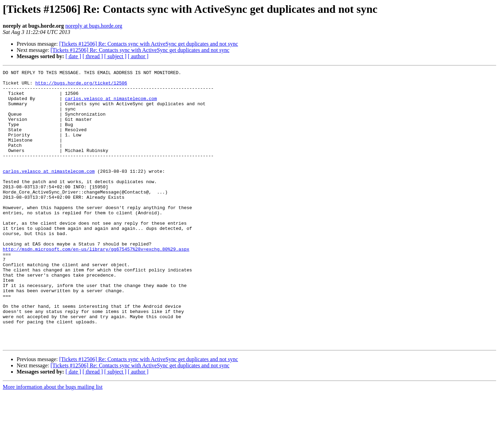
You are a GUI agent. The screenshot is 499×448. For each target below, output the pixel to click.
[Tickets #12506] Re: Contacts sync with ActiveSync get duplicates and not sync (149, 44)
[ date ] (73, 56)
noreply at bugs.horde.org (94, 26)
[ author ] (138, 56)
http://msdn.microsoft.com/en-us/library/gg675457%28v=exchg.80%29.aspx (96, 285)
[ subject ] (115, 56)
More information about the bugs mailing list (53, 442)
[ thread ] (93, 56)
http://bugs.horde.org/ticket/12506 (81, 86)
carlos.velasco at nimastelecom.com (111, 105)
